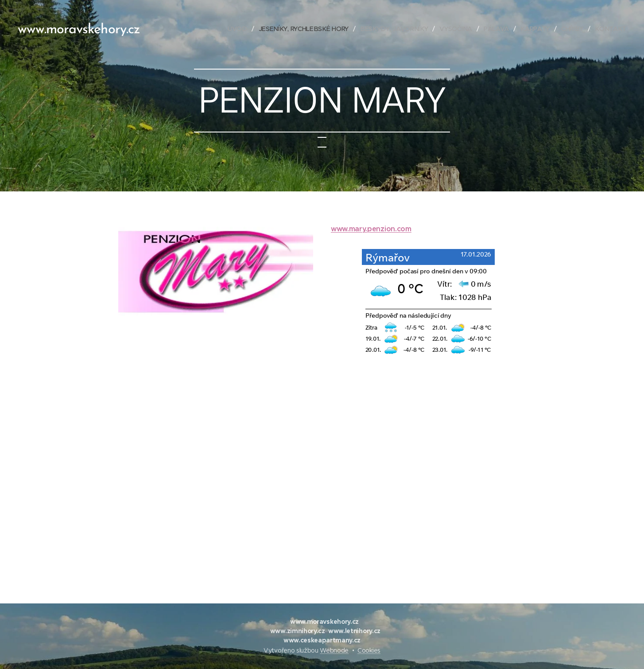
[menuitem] (241, 29)
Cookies (369, 650)
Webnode (334, 650)
